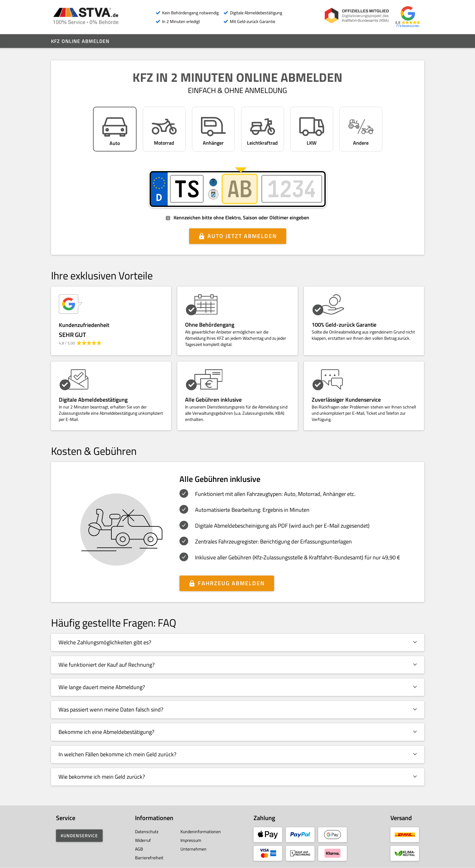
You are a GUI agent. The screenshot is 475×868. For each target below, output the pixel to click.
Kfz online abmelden (80, 41)
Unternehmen (193, 849)
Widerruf (143, 840)
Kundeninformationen (201, 831)
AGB (139, 849)
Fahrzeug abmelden (231, 583)
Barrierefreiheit (149, 858)
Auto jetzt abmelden (242, 236)
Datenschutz (147, 831)
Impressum (191, 840)
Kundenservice (79, 835)
